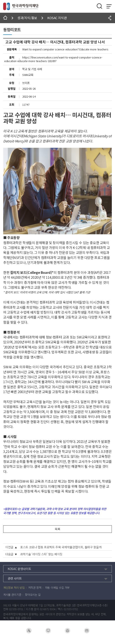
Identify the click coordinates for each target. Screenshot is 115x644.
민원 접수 (48, 631)
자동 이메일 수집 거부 (57, 588)
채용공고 (29, 631)
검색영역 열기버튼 (100, 6)
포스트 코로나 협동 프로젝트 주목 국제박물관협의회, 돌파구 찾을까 (61, 547)
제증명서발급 (67, 631)
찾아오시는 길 (33, 595)
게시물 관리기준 (12, 595)
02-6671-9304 (48, 609)
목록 (57, 529)
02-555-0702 (71, 609)
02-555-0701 (16, 609)
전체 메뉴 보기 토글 (109, 6)
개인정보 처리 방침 (14, 588)
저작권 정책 (35, 588)
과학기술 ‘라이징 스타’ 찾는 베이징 (41, 554)
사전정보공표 (87, 631)
